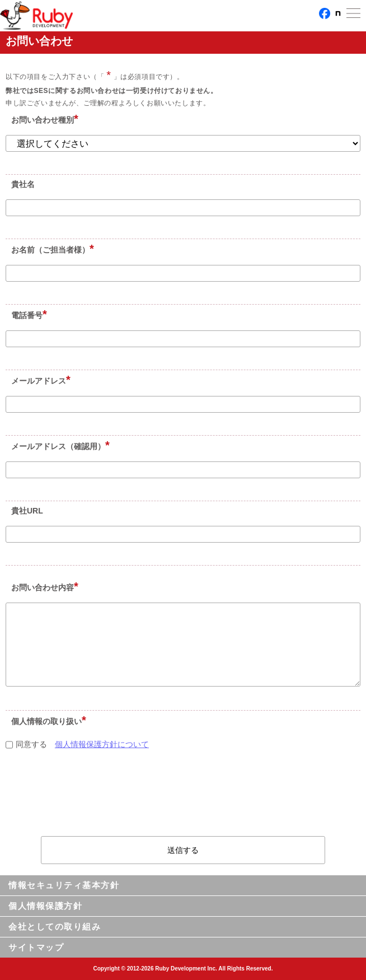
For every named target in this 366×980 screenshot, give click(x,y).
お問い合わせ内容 (43, 587)
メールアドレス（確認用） (58, 446)
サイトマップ (36, 947)
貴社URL (27, 511)
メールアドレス (39, 381)
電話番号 (27, 315)
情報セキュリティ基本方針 (64, 885)
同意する (27, 744)
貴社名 (23, 184)
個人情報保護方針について (102, 744)
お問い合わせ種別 (43, 120)
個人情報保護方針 (45, 906)
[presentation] (184, 797)
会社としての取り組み (55, 927)
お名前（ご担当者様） (50, 250)
